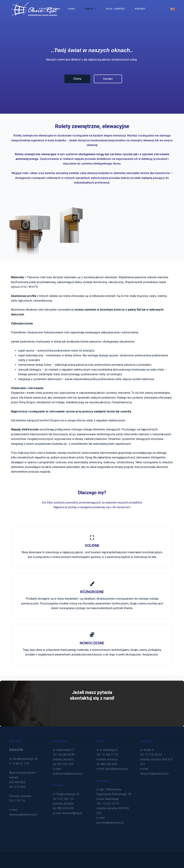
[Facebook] (148, 860)
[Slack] (173, 860)
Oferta (91, 9)
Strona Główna (48, 9)
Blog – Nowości (116, 9)
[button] (13, 231)
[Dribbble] (167, 860)
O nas (71, 9)
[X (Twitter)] (155, 860)
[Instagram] (161, 860)
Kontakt (140, 9)
